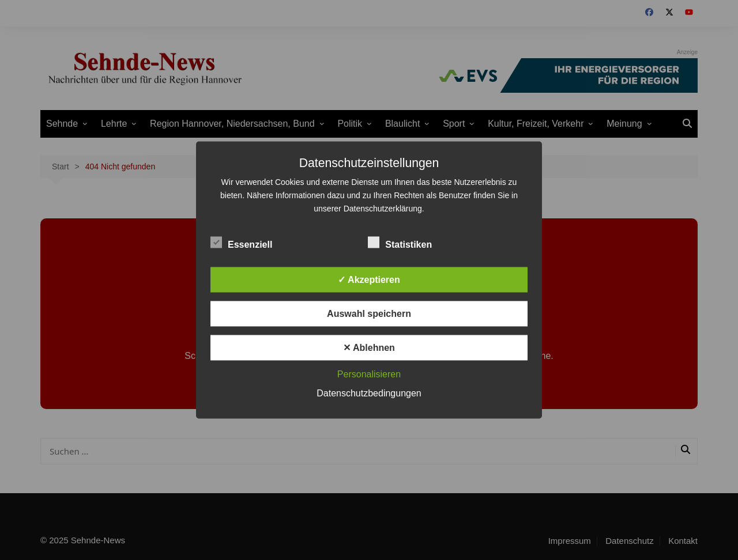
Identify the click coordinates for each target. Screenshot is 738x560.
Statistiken (400, 243)
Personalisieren (369, 374)
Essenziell (241, 243)
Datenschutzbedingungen (369, 393)
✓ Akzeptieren (369, 280)
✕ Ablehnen (369, 348)
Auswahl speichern (369, 314)
